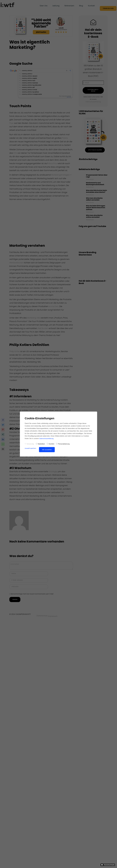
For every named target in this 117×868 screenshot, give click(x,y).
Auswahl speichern (31, 448)
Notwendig (29, 444)
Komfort (50, 444)
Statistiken (40, 444)
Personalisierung (63, 444)
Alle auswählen (48, 450)
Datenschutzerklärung (47, 438)
